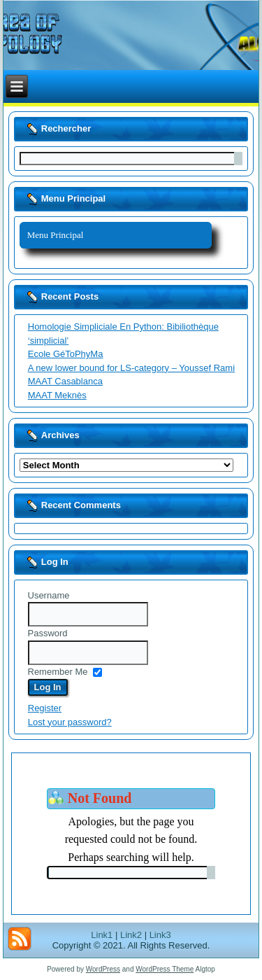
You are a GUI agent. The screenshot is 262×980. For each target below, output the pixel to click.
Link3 (160, 935)
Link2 (131, 935)
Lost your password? (70, 722)
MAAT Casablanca (65, 381)
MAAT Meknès (57, 395)
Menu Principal (56, 235)
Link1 (102, 935)
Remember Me (58, 672)
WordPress (103, 969)
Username (49, 595)
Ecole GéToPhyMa (66, 354)
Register (45, 708)
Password (48, 633)
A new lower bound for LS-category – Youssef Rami (131, 368)
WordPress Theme (165, 969)
